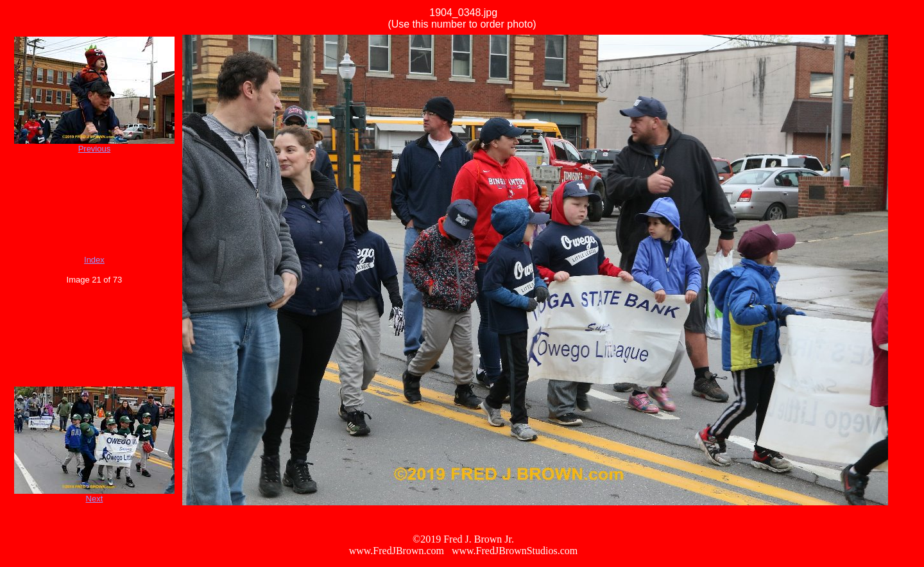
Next (95, 499)
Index (94, 260)
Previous (95, 149)
